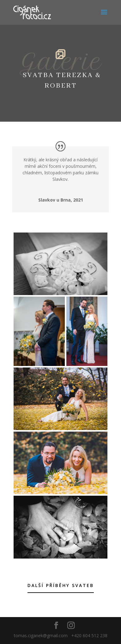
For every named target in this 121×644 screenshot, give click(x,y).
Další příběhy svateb (61, 585)
